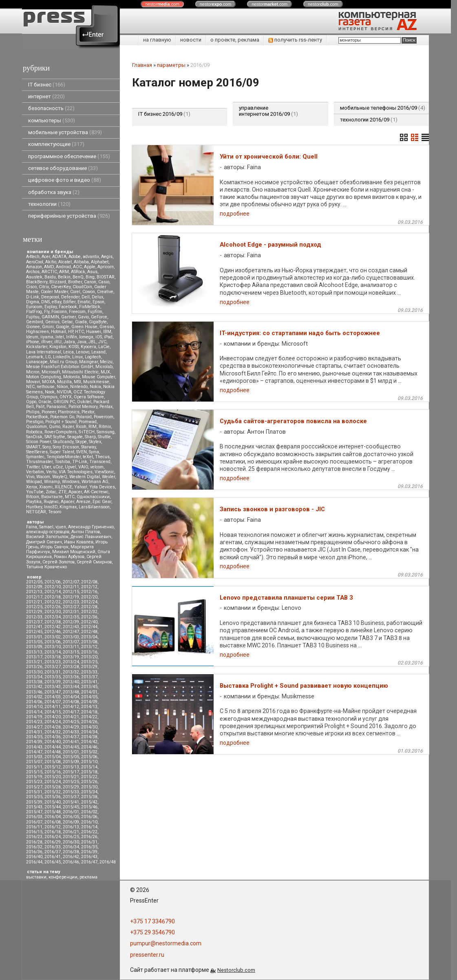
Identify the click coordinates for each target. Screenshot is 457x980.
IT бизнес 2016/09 (164, 114)
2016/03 (34, 817)
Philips (33, 412)
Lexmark (35, 357)
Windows (71, 482)
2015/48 (53, 812)
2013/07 (71, 642)
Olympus (49, 397)
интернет (46, 96)
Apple (90, 267)
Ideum (32, 337)
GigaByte (98, 322)
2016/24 (53, 837)
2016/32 (34, 847)
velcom (97, 467)
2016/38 (71, 852)
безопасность (51, 108)
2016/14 (89, 827)
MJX (105, 372)
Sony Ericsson (66, 447)
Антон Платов (86, 532)
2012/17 (34, 597)
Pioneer (49, 412)
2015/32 (53, 792)
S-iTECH (87, 432)
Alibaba (81, 262)
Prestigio (35, 422)
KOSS (74, 347)
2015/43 (34, 807)
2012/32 (89, 612)
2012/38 (53, 622)
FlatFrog (34, 312)
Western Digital (85, 477)
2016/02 (89, 812)
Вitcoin (33, 497)
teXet (88, 457)
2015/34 (89, 792)
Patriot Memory (83, 407)
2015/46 (89, 807)
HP (71, 332)
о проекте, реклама (235, 40)
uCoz (58, 467)
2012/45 (34, 632)
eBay (56, 302)
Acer (46, 257)
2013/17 (34, 657)
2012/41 (34, 627)
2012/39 (71, 622)
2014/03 (53, 697)
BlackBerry (37, 282)
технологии (49, 204)
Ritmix (105, 427)
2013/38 (34, 682)
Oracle (45, 402)
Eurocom (34, 307)
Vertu (51, 472)
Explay (51, 307)
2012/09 (34, 587)
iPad (108, 337)
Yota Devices (102, 487)
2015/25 (71, 782)
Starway (88, 447)
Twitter (33, 467)
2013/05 (34, 642)
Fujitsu (33, 317)
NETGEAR (36, 512)
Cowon (89, 292)
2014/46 (89, 747)
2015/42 (89, 802)
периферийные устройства (69, 216)
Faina (32, 527)
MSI (77, 382)
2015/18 (89, 772)
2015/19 (34, 777)
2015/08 (53, 762)
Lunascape (37, 362)
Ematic (84, 302)
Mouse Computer (98, 377)
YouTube (35, 492)
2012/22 (53, 602)
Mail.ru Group (63, 362)
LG (48, 357)
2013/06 (53, 642)
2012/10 (53, 587)
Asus (92, 272)
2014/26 (89, 722)
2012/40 (89, 622)
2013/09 (34, 647)
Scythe (59, 437)
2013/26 (34, 667)
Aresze (83, 502)
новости (191, 40)
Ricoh (81, 427)
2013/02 (53, 637)
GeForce (99, 317)
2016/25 (71, 837)
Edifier (69, 302)
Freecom (77, 312)
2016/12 (53, 827)
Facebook (68, 307)
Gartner (68, 317)
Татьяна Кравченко (46, 567)
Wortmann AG (95, 482)
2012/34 (53, 617)
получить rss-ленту (295, 40)
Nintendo (79, 387)
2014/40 (53, 742)
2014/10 (34, 707)
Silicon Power (39, 442)
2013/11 (71, 647)
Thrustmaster (39, 462)
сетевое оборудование (63, 168)
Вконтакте (52, 497)
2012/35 (71, 617)
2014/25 (71, 722)
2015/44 (53, 807)
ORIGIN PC (64, 402)
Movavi (33, 382)
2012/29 (34, 612)
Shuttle (104, 437)
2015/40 (53, 802)
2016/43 (89, 857)
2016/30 (71, 842)
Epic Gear (102, 502)
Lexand (98, 352)
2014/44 (53, 747)
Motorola (72, 377)
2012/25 (34, 607)
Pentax (106, 407)
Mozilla (64, 382)
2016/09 (71, 822)
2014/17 (71, 712)
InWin (72, 337)
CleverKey (61, 287)
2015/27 (34, 787)
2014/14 (34, 712)
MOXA (49, 382)
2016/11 (34, 827)
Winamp (52, 482)
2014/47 (34, 752)
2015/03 (34, 757)
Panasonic (56, 407)
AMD (49, 267)
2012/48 (89, 632)
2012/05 (34, 582)
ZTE (62, 492)
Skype (81, 442)
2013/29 (89, 667)
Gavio (83, 317)
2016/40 (34, 857)
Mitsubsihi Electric (80, 372)
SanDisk (34, 437)
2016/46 (71, 862)
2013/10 (53, 647)
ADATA (59, 257)
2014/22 (89, 717)
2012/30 (53, 612)
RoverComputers (61, 432)
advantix (91, 257)
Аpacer (75, 492)
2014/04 (71, 697)
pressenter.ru (147, 955)
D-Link (33, 297)
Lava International (44, 352)
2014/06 (34, 702)
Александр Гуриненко (91, 527)
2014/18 (89, 712)
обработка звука (54, 192)
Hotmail (59, 332)
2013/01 (34, 637)
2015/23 (34, 782)
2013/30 (34, 672)
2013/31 (53, 672)
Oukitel (84, 402)
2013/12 (89, 647)
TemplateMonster (64, 457)
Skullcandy (63, 442)
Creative (105, 292)
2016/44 (34, 862)
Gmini (48, 327)
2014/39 (34, 742)
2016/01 (71, 812)
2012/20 (89, 597)
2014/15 (53, 712)
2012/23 (71, 602)
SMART (33, 447)
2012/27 (71, 607)
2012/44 (89, 627)
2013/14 (53, 652)
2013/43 (53, 687)
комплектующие (56, 144)
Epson (98, 302)
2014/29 (71, 727)
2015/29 (71, 787)
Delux (97, 297)
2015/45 (71, 807)
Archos (33, 272)
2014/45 (71, 747)
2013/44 (71, 687)
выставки (36, 877)
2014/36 (53, 737)
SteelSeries (37, 452)
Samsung (106, 432)
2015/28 (53, 787)
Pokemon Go (62, 417)
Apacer (67, 502)
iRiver (47, 342)
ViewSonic (104, 472)
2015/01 (71, 752)
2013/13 (34, 652)
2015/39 (34, 802)
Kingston (58, 347)
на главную (157, 40)
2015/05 (71, 757)
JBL (92, 342)
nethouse (46, 387)
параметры (171, 65)
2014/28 (53, 727)
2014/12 (71, 707)
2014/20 (53, 717)
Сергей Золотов (59, 562)
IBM (107, 332)
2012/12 (89, 587)
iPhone (33, 342)
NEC (30, 387)
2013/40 (71, 682)
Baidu (50, 277)
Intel (60, 337)
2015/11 (34, 767)
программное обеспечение (69, 156)
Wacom (43, 477)
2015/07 (34, 762)
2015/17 (71, 772)
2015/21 (71, 777)
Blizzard (58, 282)
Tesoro (55, 512)
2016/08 (53, 822)
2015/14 (89, 767)
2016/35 (89, 847)
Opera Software (89, 397)
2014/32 (53, 732)
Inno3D (51, 507)
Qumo (55, 427)
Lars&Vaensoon (94, 507)
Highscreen (38, 332)
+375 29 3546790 (152, 932)
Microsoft (51, 372)
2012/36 (89, 617)
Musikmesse (96, 382)
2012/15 (71, 592)
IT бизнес (47, 85)
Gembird (35, 322)
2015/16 (53, 772)
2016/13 (71, 827)
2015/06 (89, 757)
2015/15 (34, 772)
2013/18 (53, 657)
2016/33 (53, 847)
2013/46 (34, 692)
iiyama (47, 337)
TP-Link (80, 462)
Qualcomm (36, 427)
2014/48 (53, 752)
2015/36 (53, 797)
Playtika (34, 502)
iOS (99, 337)
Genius (52, 322)
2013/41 (89, 682)
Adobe (75, 257)
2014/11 (53, 707)
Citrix (44, 287)
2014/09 (89, 702)
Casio (104, 282)
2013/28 (71, 667)
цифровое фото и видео (65, 180)
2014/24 (53, 722)
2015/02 (89, 752)
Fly (47, 312)
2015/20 (53, 777)
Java (82, 342)
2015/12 (53, 767)
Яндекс (51, 502)
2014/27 (34, 727)
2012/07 (71, 582)
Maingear (88, 362)
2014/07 (53, 702)
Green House (84, 327)
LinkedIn (62, 357)
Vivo (30, 477)
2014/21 (71, 717)
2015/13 (71, 767)
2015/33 (71, 792)
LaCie (104, 347)
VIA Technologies (76, 472)
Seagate (75, 437)
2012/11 (71, 587)
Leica (68, 352)
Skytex (95, 442)
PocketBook (37, 417)
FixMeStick (90, 307)
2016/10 (89, 822)
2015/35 (34, 797)
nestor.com (162, 4)
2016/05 (71, 817)
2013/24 (71, 662)
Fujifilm (95, 312)
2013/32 (71, 672)
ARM (64, 272)
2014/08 (71, 702)
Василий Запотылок (47, 537)
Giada (81, 322)
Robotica (34, 432)
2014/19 (34, 717)
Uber (46, 467)
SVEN (82, 452)
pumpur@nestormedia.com (166, 943)
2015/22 (89, 777)
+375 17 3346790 (152, 921)
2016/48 (108, 862)
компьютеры (52, 120)
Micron (33, 372)
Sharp (90, 437)
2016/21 (71, 832)
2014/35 (34, 737)
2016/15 (34, 832)
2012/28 (89, 607)
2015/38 (89, 797)
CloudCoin (82, 287)
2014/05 (89, 697)
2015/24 (53, 782)
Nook (50, 392)
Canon (90, 282)
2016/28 (34, 842)
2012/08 (89, 582)
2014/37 (71, 737)
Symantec (35, 457)
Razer (68, 427)
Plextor (88, 412)
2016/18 (53, 832)
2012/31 (71, 612)
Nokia (95, 387)
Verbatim (35, 472)
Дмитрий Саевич (44, 542)
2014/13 (89, 707)
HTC (79, 332)
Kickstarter (37, 347)
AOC (77, 267)
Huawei (94, 332)
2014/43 (34, 747)
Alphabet (100, 262)
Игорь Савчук (54, 547)
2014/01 (89, 692)
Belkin (64, 277)
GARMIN (50, 317)
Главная (142, 65)
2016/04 (53, 817)
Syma (94, 452)
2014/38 (89, 737)
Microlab (104, 367)
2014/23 (34, 722)
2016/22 (89, 832)
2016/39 (89, 852)
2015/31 (34, 792)
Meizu (106, 362)
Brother (75, 282)
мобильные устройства (65, 132)
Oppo (31, 402)
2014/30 (89, 727)
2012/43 (71, 627)
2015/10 (89, 762)
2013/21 (34, 662)
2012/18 (53, 597)
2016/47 (89, 862)
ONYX (66, 397)
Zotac (51, 492)
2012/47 (71, 632)
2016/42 (71, 857)
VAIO (83, 467)
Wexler (108, 477)
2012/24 (89, 602)
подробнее (235, 214)
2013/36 (71, 677)
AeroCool (35, 262)
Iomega (86, 337)
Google (63, 327)
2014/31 (34, 732)
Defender (70, 297)
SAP (48, 437)
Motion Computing (44, 377)
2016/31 (89, 842)
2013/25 (89, 662)
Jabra (69, 342)
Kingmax (68, 507)
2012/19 (71, 597)
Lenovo (83, 352)
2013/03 (71, 637)
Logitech (93, 357)
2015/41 (71, 802)
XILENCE (63, 487)
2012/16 (89, 592)
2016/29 (53, 842)
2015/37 (71, 797)
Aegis (107, 257)
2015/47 (34, 812)
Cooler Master (54, 292)
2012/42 (53, 627)
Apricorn (106, 267)
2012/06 (53, 582)
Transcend (100, 462)
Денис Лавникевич (91, 537)
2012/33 (34, 617)
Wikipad (34, 482)
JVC (102, 342)
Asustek (34, 277)
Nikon (62, 387)
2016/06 (89, 817)
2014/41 (71, 742)
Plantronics (69, 412)
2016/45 (53, 862)
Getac (67, 322)
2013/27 (53, 667)
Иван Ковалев (79, 542)
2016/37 (53, 852)
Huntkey (34, 507)
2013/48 (71, 692)
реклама (88, 877)
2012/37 (34, 622)
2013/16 (89, 652)
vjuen (61, 527)
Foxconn (59, 312)
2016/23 (34, 837)
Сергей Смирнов (94, 562)
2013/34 (34, 677)
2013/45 (89, 687)
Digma (33, 302)
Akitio (51, 262)
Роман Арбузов (69, 557)
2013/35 (53, 677)
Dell (86, 297)
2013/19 (71, 657)
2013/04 (89, 637)
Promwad (88, 422)
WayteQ (60, 477)
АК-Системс (96, 492)
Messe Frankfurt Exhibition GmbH (60, 367)
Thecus (102, 457)
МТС (70, 497)
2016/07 (34, 822)
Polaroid (84, 417)
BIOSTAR (106, 277)
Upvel (71, 467)
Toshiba (62, 462)
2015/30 (89, 787)
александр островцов (48, 532)
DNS (45, 302)
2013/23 (53, 662)
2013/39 (53, 682)
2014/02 (34, 697)
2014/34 (89, 732)
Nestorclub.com (236, 970)
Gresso (107, 327)
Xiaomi (46, 487)
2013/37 (89, 677)
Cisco (31, 287)
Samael (46, 527)
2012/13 (34, 592)
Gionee (33, 327)
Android (63, 267)
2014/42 (89, 742)
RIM (93, 427)
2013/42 (34, 687)
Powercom (104, 417)
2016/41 (53, 857)
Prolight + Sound (61, 422)
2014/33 (71, 732)
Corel (75, 292)
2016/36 (34, 852)
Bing (90, 277)
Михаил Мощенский (74, 552)
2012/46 (53, 632)
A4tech (33, 257)
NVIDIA (64, 392)
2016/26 (89, 837)
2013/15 (71, 652)
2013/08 (89, 642)
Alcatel (65, 262)
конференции (63, 877)
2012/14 (53, 592)
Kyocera (88, 347)
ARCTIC (49, 272)
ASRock (78, 272)
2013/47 (53, 692)
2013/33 (89, 672)
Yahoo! (81, 487)
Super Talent (62, 452)
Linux (77, 357)
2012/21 (34, 602)
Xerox (32, 487)
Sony (46, 447)
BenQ (78, 277)
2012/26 (53, 607)
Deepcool (50, 297)
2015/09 (71, 762)
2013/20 (89, 657)
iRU (58, 342)
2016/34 (71, 847)
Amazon (34, 267)
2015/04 (53, 757)
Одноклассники (93, 497)
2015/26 (89, 782)
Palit (40, 407)
